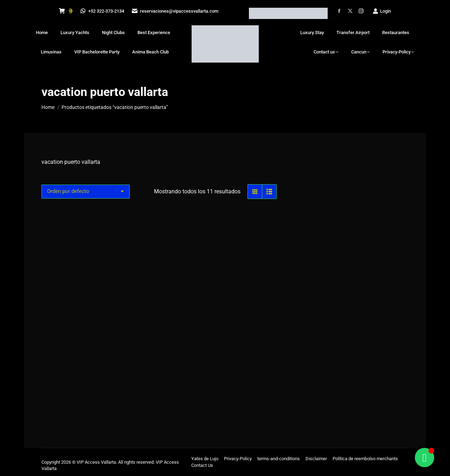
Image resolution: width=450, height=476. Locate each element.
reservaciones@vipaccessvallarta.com (176, 11)
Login (382, 11)
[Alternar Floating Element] (425, 458)
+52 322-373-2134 (103, 11)
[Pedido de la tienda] (86, 192)
